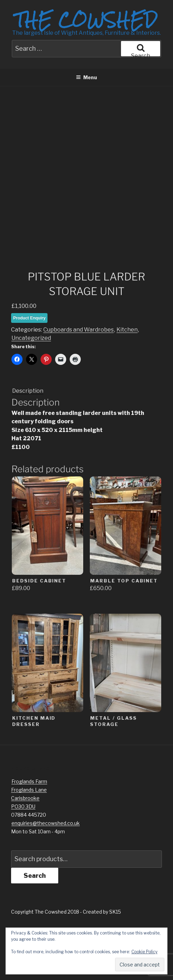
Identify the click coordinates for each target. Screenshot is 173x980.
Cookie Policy (144, 952)
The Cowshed (86, 20)
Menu (86, 77)
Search (35, 926)
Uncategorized (31, 389)
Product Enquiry (29, 369)
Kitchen (127, 381)
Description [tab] (28, 442)
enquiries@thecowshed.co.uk (46, 874)
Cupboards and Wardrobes (79, 381)
